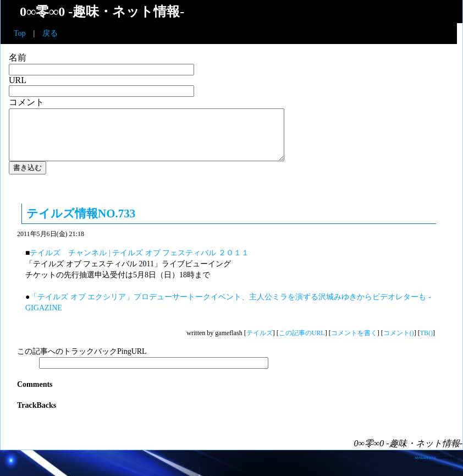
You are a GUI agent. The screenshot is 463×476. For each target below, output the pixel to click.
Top (20, 33)
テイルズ (260, 343)
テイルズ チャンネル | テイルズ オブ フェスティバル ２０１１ (139, 263)
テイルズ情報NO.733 (81, 223)
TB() (426, 343)
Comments (35, 394)
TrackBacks (37, 415)
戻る (50, 33)
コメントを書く (354, 343)
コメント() (399, 343)
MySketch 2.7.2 (426, 468)
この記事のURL (302, 343)
